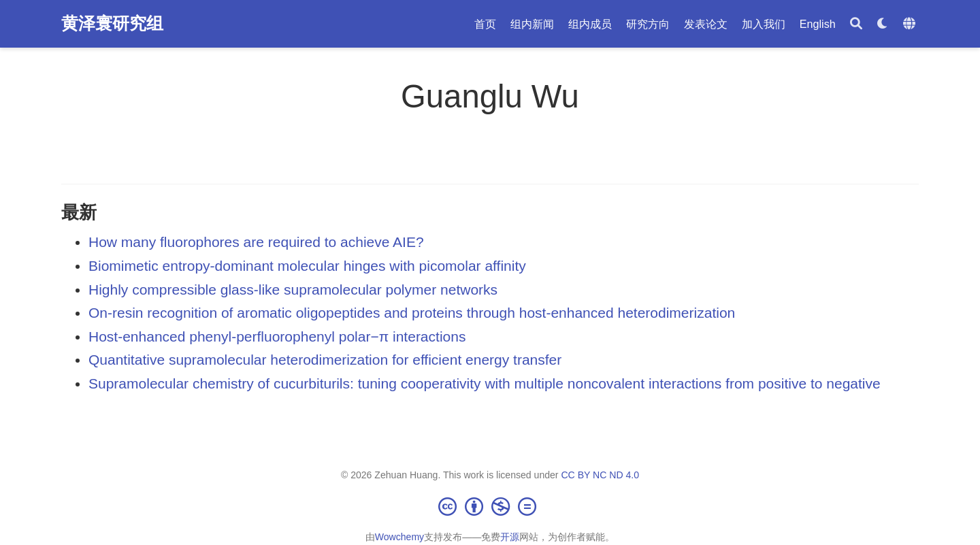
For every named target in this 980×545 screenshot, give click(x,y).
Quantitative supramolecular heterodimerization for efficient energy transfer (325, 360)
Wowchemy (399, 537)
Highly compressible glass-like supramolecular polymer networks (293, 290)
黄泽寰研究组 (112, 23)
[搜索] (856, 24)
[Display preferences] (883, 24)
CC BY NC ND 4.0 (600, 475)
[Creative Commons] (490, 506)
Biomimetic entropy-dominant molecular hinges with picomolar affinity (307, 266)
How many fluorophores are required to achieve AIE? (256, 242)
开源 (510, 537)
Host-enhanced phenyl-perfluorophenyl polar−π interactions (277, 336)
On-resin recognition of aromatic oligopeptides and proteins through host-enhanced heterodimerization (412, 313)
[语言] (911, 24)
